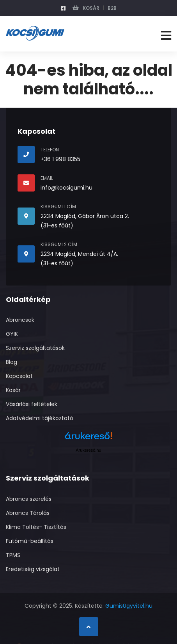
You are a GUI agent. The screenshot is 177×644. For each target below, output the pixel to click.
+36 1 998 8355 (60, 159)
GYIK (12, 334)
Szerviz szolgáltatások (35, 348)
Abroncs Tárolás (28, 513)
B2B (112, 8)
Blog (12, 362)
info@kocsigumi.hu (66, 188)
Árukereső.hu (88, 450)
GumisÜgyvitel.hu (129, 606)
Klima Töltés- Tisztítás (36, 527)
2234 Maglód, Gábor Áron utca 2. (85, 216)
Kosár (86, 8)
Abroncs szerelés (29, 499)
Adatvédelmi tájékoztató (40, 418)
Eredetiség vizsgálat (33, 569)
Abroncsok (20, 320)
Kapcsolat (19, 376)
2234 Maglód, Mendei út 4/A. (79, 254)
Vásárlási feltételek (32, 404)
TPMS (13, 555)
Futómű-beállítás (30, 541)
